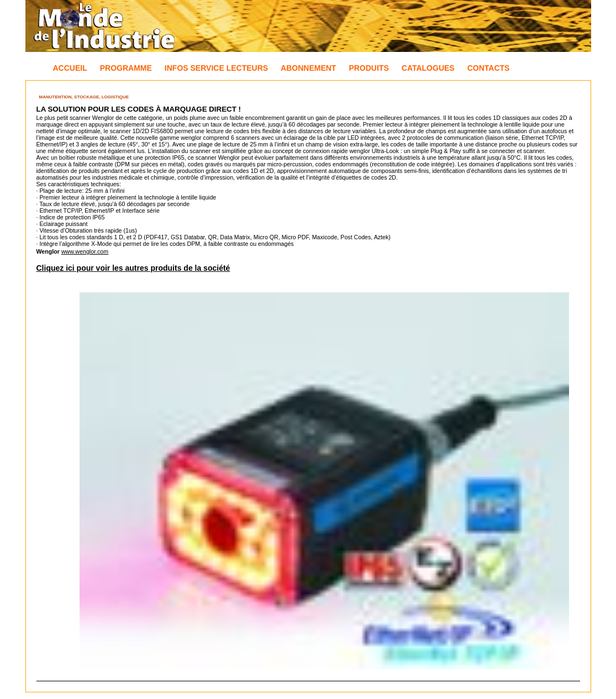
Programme (126, 68)
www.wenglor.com (85, 251)
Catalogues (428, 68)
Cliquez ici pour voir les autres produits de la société (133, 268)
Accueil (70, 68)
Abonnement (308, 68)
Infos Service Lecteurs (216, 68)
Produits (368, 68)
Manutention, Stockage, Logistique (84, 97)
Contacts (489, 68)
